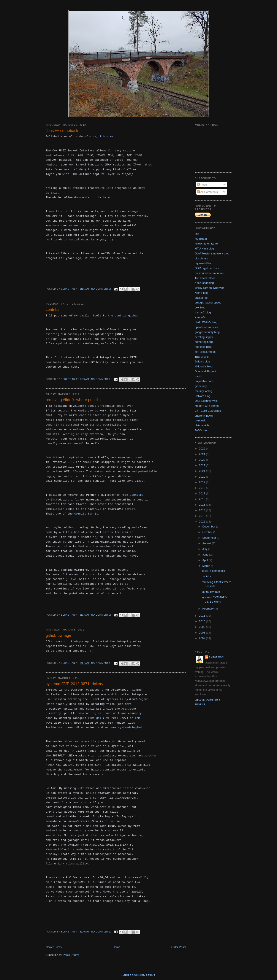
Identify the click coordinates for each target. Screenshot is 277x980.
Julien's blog (202, 361)
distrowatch (202, 425)
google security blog (207, 332)
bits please (201, 258)
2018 (203, 488)
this (54, 193)
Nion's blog (202, 293)
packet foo (201, 298)
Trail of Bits (202, 357)
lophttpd (137, 495)
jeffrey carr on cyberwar (209, 288)
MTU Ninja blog (204, 249)
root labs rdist (203, 347)
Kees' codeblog (204, 283)
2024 (203, 454)
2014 (203, 510)
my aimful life (203, 263)
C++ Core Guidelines (208, 411)
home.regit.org (204, 342)
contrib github (126, 316)
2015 (203, 505)
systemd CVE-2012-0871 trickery (75, 684)
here (106, 198)
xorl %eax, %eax (205, 352)
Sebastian (217, 657)
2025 (203, 449)
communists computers (209, 273)
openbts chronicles (206, 327)
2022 (203, 465)
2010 (203, 621)
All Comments (207, 192)
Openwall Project (205, 371)
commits (80, 514)
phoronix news (204, 416)
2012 (203, 522)
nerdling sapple (204, 337)
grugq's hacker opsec (208, 303)
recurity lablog (203, 391)
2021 (203, 471)
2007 (203, 638)
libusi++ (106, 137)
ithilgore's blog (204, 366)
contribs (53, 310)
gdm (99, 718)
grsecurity (201, 386)
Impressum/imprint (139, 975)
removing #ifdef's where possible (74, 400)
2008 (203, 633)
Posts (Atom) (71, 955)
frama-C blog (203, 312)
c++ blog (200, 307)
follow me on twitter (207, 244)
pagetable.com (204, 381)
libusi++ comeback (62, 131)
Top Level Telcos (205, 278)
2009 (203, 627)
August (207, 543)
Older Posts (179, 947)
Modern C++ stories (207, 406)
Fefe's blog (202, 430)
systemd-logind (130, 728)
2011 (203, 616)
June (206, 555)
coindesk (200, 420)
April (206, 560)
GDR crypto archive (207, 268)
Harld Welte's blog (206, 322)
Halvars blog (203, 396)
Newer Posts (54, 947)
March (207, 566)
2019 (203, 482)
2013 (203, 516)
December (209, 527)
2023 (203, 460)
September (210, 538)
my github (201, 239)
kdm (137, 718)
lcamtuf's (200, 317)
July (205, 549)
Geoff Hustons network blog (212, 253)
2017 (203, 493)
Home (116, 947)
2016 (203, 499)
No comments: (101, 289)
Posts (202, 185)
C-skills (139, 18)
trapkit (199, 376)
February (208, 609)
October (208, 532)
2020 (203, 477)
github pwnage (59, 635)
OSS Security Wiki (206, 401)
